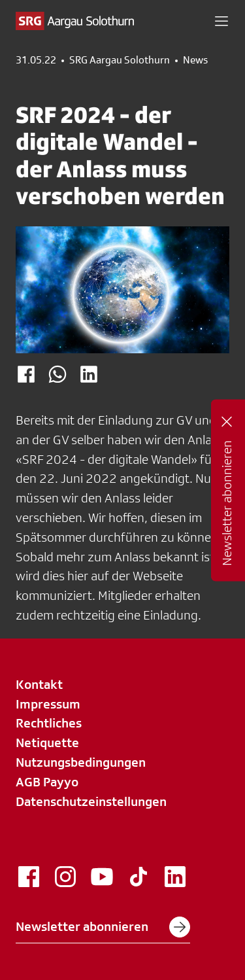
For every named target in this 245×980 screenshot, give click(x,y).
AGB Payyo (47, 782)
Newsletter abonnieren (103, 927)
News (195, 60)
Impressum (48, 704)
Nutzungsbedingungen (81, 762)
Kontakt (39, 684)
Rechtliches (49, 723)
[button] (221, 21)
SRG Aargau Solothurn (120, 60)
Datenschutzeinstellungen (91, 801)
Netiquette (47, 743)
